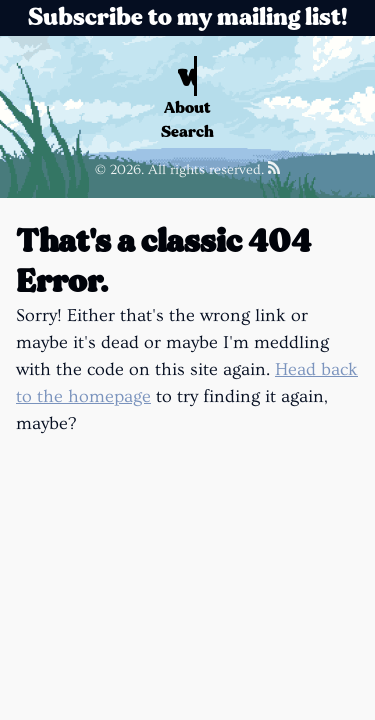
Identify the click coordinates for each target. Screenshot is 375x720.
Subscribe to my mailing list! (188, 17)
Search (187, 131)
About (187, 107)
